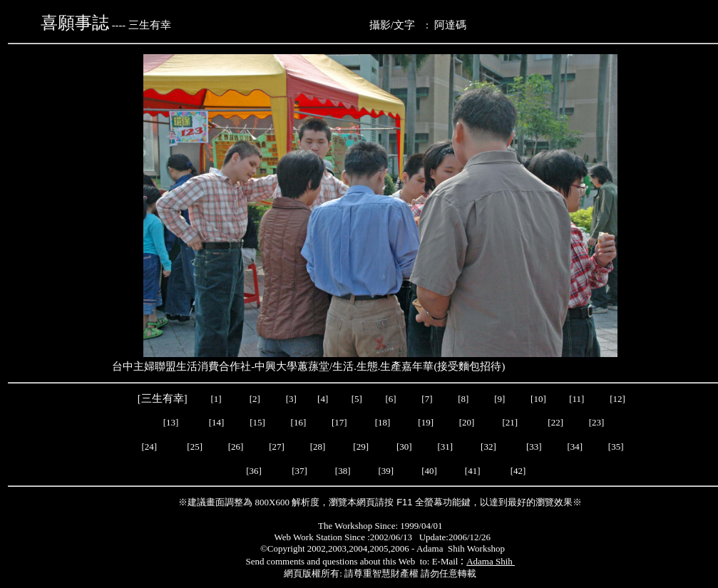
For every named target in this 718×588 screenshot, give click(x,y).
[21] (511, 422)
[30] (404, 447)
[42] (518, 471)
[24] (149, 447)
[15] (256, 422)
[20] (467, 422)
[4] (322, 399)
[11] (578, 399)
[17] (339, 422)
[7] (427, 399)
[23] (597, 422)
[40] (430, 471)
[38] (343, 471)
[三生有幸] (164, 398)
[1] (216, 399)
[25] (195, 447)
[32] (489, 447)
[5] (357, 399)
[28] (318, 447)
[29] (361, 447)
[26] (235, 447)
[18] (383, 422)
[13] (171, 422)
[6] (389, 399)
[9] (501, 399)
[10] (538, 399)
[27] (277, 447)
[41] (474, 471)
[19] (426, 422)
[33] (534, 447)
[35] (615, 447)
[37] (299, 471)
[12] (617, 399)
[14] (217, 422)
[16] (299, 422)
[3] (291, 399)
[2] (255, 399)
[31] (446, 447)
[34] (575, 447)
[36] (254, 471)
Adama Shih (491, 561)
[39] (386, 471)
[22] (555, 422)
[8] (463, 399)
